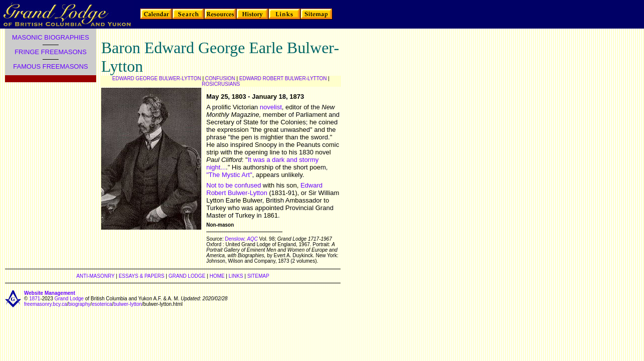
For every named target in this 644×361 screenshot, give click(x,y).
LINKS (236, 276)
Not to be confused (234, 185)
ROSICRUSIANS (221, 84)
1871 (35, 299)
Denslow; (236, 239)
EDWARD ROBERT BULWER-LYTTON (283, 78)
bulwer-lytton (128, 304)
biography (80, 304)
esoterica (102, 304)
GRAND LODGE (187, 276)
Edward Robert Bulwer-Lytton (264, 189)
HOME (217, 276)
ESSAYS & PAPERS (141, 276)
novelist (271, 107)
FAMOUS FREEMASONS (51, 66)
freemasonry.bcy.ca (46, 304)
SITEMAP (258, 276)
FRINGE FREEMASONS (51, 52)
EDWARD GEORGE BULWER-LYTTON (156, 78)
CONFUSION (220, 78)
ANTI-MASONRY (95, 276)
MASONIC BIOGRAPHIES (51, 37)
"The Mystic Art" (229, 175)
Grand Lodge (69, 299)
